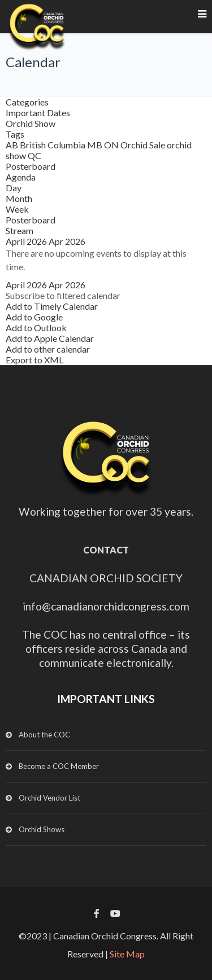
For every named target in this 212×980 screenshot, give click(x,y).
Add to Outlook (36, 328)
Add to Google (34, 317)
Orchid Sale (144, 145)
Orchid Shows (42, 829)
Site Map (127, 954)
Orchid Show (31, 123)
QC (34, 155)
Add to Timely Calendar (52, 306)
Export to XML (34, 360)
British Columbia (53, 145)
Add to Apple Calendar (50, 338)
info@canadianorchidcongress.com (106, 606)
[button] (63, 295)
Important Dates (38, 113)
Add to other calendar (48, 349)
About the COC (44, 735)
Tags (15, 134)
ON (112, 145)
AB (13, 145)
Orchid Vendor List (49, 798)
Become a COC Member (59, 766)
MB (96, 145)
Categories (27, 102)
